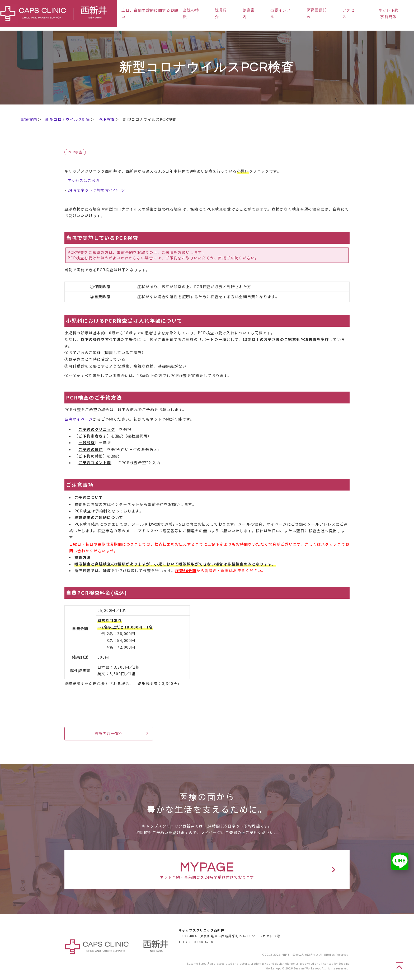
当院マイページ (79, 419)
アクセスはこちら (84, 180)
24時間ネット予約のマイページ (97, 190)
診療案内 (249, 14)
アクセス (349, 14)
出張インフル (281, 14)
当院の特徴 (191, 14)
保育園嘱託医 (317, 14)
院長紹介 (221, 14)
